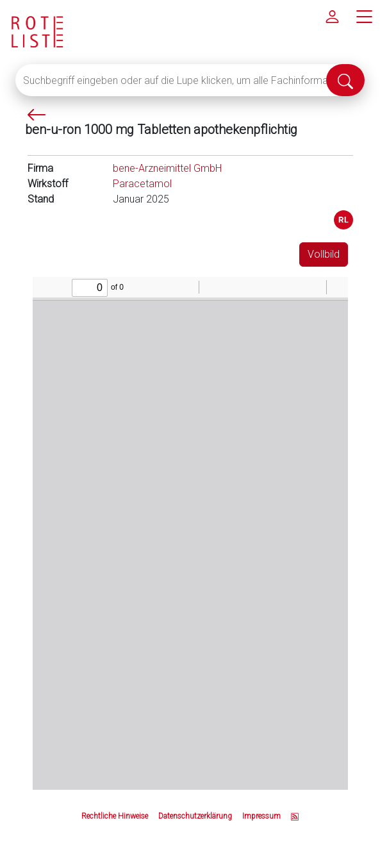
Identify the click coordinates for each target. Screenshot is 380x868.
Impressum (261, 816)
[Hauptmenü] (364, 16)
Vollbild (324, 254)
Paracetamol (142, 184)
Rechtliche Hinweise (115, 816)
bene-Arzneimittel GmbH (167, 168)
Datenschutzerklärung (195, 816)
